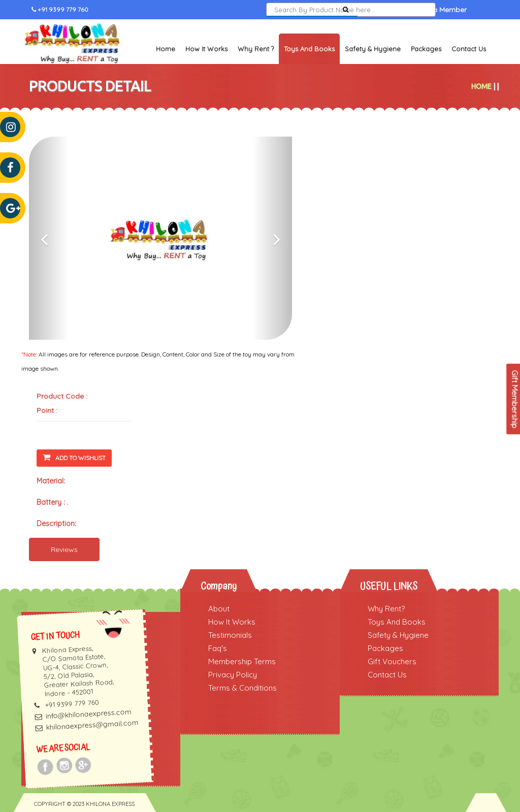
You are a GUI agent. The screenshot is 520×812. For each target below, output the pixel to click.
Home (166, 49)
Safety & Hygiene (373, 49)
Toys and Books (309, 49)
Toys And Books (397, 622)
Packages (426, 49)
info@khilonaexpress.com (88, 714)
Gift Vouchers (392, 661)
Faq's (218, 648)
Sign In (380, 10)
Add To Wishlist (74, 457)
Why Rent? (386, 609)
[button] (49, 238)
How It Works (206, 49)
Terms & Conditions (242, 688)
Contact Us (469, 49)
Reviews (64, 549)
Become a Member (435, 10)
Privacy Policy (233, 675)
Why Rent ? (256, 49)
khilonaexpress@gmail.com (92, 725)
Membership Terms (242, 661)
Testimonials (230, 635)
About (219, 609)
